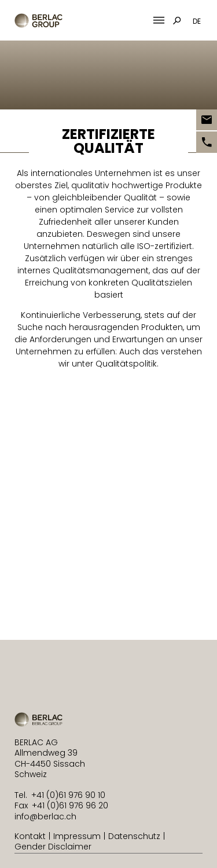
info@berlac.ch (45, 816)
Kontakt (30, 836)
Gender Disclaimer (53, 847)
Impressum (77, 836)
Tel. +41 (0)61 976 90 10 (60, 795)
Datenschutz (134, 836)
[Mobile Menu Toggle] (159, 21)
